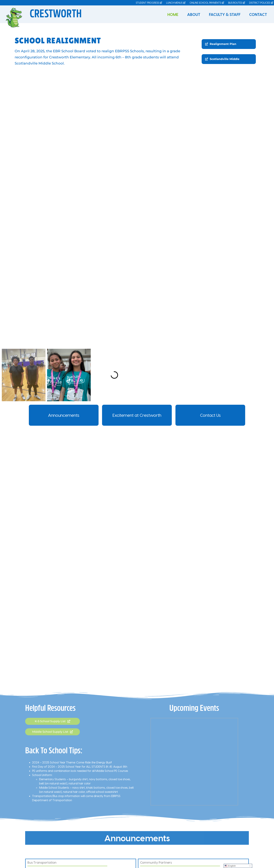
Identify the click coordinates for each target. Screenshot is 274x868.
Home (173, 14)
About (194, 14)
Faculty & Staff (225, 14)
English (230, 866)
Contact (258, 14)
